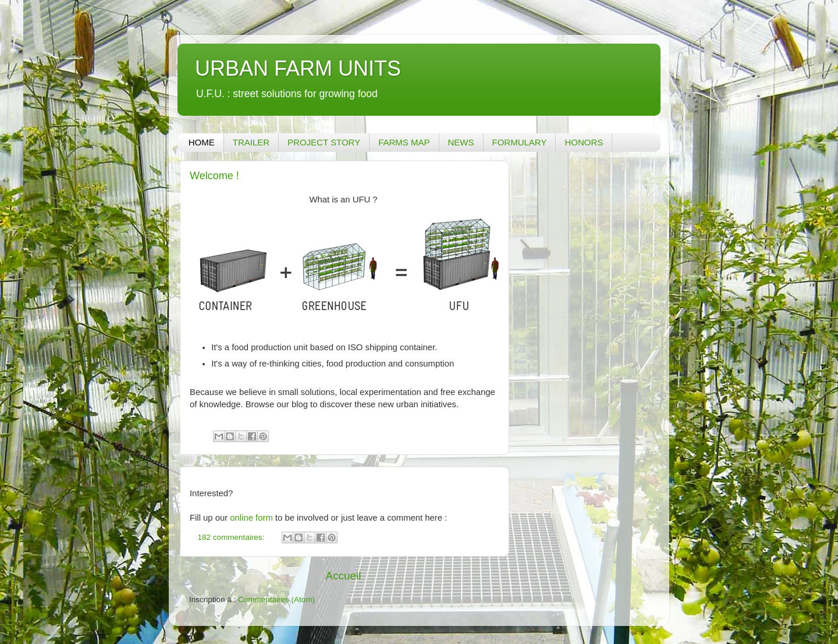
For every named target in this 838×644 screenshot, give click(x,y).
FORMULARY (520, 142)
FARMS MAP (404, 142)
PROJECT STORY (324, 142)
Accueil (344, 576)
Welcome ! (214, 176)
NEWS (461, 142)
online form (251, 518)
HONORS (584, 142)
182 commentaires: (232, 537)
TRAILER (251, 142)
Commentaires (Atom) (276, 599)
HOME (202, 142)
